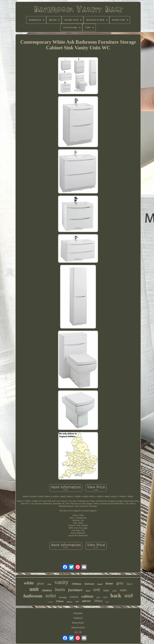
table (106, 590)
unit (34, 589)
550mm (60, 601)
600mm (70, 602)
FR (80, 632)
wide (114, 591)
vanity (61, 582)
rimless (47, 590)
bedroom (89, 584)
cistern (74, 597)
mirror (86, 601)
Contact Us (78, 618)
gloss (41, 583)
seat (107, 602)
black (130, 584)
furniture (75, 590)
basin (60, 589)
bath (105, 597)
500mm (98, 601)
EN (76, 632)
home (109, 583)
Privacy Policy (78, 622)
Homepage (78, 613)
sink (97, 590)
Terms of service (78, 627)
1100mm (76, 584)
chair (49, 584)
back (116, 596)
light (98, 597)
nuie (77, 601)
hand (100, 584)
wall (129, 596)
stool (88, 591)
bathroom (33, 596)
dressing (63, 597)
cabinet (87, 596)
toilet (51, 596)
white (29, 583)
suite (123, 590)
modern (50, 602)
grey (120, 583)
